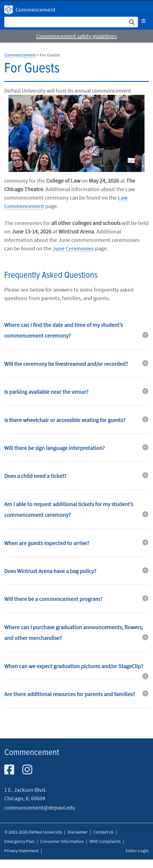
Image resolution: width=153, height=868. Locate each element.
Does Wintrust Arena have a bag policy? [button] (50, 571)
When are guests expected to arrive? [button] (47, 543)
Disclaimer (78, 832)
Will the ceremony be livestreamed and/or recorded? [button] (66, 364)
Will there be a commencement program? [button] (53, 599)
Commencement (35, 9)
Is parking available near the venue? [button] (46, 392)
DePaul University (8, 10)
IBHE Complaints (105, 841)
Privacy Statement (21, 850)
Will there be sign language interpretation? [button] (55, 448)
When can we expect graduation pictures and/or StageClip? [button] (74, 666)
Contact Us (104, 832)
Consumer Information (62, 841)
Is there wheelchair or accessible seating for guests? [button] (65, 420)
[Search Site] (71, 22)
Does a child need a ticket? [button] (35, 476)
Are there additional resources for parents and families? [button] (70, 694)
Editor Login (137, 850)
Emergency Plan (19, 841)
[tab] (77, 334)
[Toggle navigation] (143, 21)
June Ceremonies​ (73, 248)
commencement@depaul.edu (40, 807)
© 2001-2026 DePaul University (33, 832)
